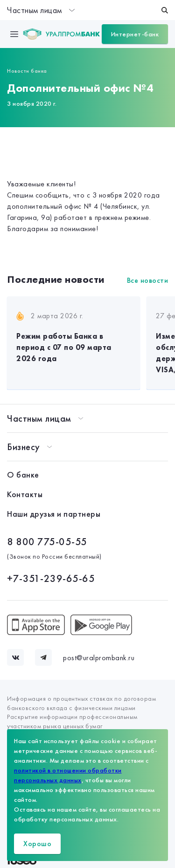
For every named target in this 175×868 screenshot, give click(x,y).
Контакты (25, 494)
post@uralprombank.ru (99, 658)
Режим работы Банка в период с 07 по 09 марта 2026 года (64, 347)
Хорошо (37, 844)
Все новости (148, 280)
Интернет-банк (135, 34)
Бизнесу (24, 447)
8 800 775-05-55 (47, 542)
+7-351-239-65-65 (51, 578)
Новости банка (27, 71)
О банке (23, 475)
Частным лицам (41, 10)
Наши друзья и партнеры (54, 514)
